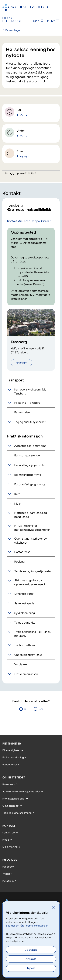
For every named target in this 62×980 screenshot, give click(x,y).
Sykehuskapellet (25, 603)
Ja (25, 709)
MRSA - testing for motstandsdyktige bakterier (32, 528)
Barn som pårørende (27, 455)
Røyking (19, 561)
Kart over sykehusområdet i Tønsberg (31, 391)
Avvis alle (31, 959)
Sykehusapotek (24, 594)
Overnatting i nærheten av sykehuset (30, 540)
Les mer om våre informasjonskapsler (27, 926)
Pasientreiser (22, 412)
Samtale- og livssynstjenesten (33, 571)
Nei (41, 709)
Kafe (17, 494)
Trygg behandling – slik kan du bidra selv (33, 634)
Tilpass (31, 968)
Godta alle (31, 950)
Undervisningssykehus (28, 655)
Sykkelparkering (25, 613)
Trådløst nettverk (25, 645)
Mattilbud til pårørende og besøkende (31, 515)
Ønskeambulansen (26, 674)
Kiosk (18, 503)
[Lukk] (54, 907)
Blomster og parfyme (28, 475)
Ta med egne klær (25, 622)
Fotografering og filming (30, 484)
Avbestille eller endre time (30, 446)
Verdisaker (21, 664)
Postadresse (22, 552)
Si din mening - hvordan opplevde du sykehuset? (30, 582)
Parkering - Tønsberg (27, 403)
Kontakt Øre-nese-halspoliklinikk (28, 221)
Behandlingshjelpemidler (30, 465)
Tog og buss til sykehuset (30, 422)
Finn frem (22, 363)
